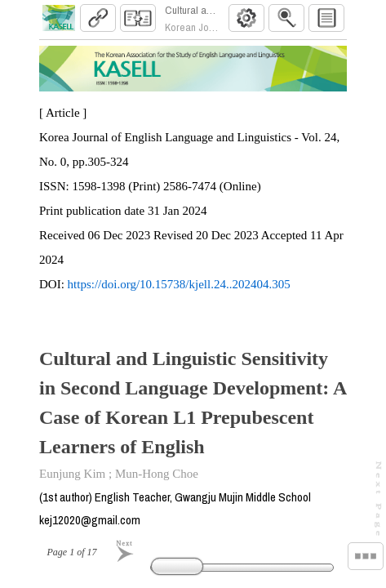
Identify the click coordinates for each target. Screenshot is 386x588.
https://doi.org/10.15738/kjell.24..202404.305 (179, 291)
